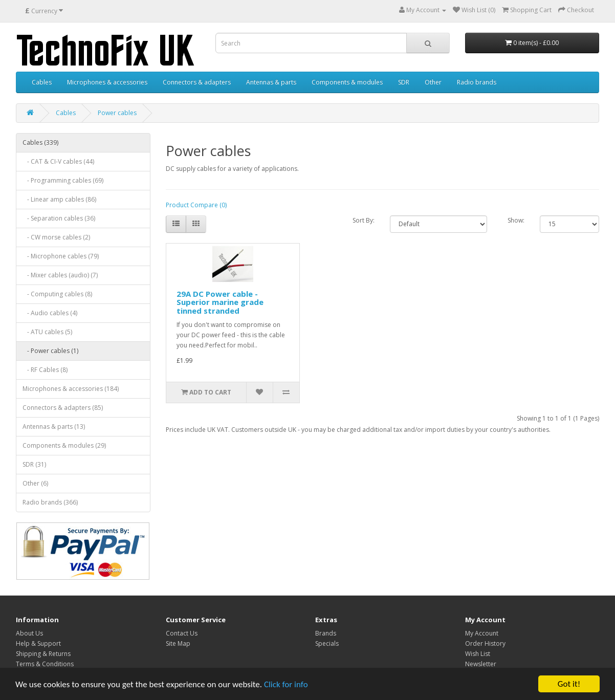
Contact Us (182, 633)
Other (433, 82)
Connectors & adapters (197, 82)
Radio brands (477, 82)
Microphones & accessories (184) (71, 389)
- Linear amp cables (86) (59, 199)
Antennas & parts (271, 82)
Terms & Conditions (45, 664)
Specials (327, 643)
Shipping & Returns (43, 654)
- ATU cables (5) (47, 332)
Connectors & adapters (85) (63, 408)
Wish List (478, 654)
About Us (29, 633)
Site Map (178, 643)
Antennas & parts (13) (54, 426)
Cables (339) (40, 143)
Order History (485, 643)
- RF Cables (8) (45, 370)
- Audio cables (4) (50, 313)
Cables (42, 82)
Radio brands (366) (50, 502)
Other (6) (35, 483)
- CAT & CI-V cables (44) (58, 161)
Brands (326, 633)
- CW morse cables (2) (56, 237)
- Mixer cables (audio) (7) (60, 275)
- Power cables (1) (50, 351)
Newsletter (481, 664)
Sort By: (364, 220)
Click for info (286, 685)
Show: (516, 220)
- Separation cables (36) (59, 218)
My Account (482, 633)
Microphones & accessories (107, 82)
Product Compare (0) (196, 205)
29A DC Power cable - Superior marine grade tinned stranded (220, 302)
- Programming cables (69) (63, 180)
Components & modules (347, 82)
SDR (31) (34, 464)
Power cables (117, 113)
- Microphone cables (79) (61, 256)
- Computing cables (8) (57, 294)
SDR (404, 82)
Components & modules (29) (64, 445)
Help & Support (38, 643)
